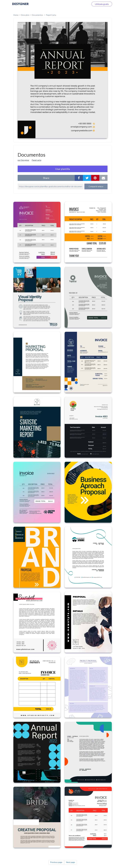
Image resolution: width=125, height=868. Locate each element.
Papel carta (36, 160)
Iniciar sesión (80, 4)
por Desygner (23, 160)
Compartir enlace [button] (96, 186)
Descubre (25, 15)
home (16, 15)
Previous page (56, 862)
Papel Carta (51, 15)
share (46, 178)
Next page (71, 862)
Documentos (38, 15)
